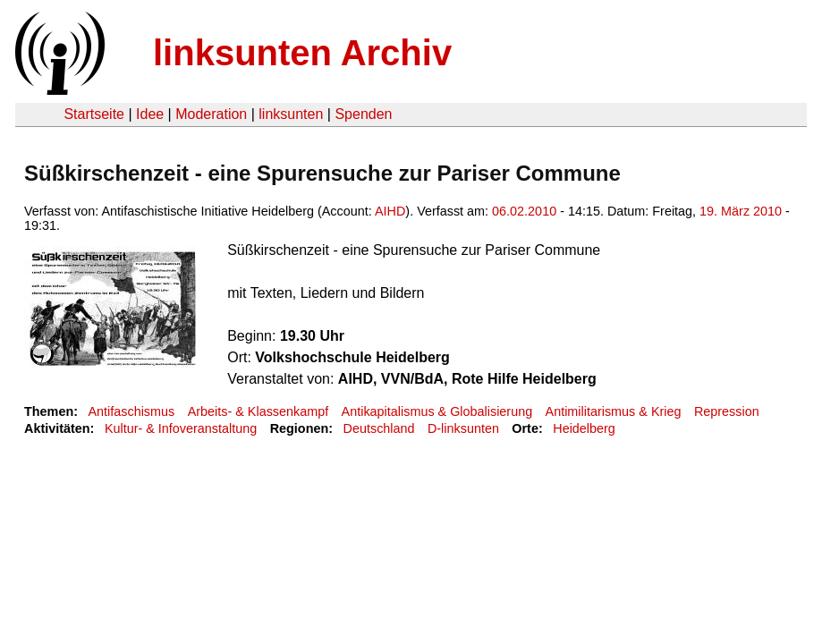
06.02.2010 (524, 211)
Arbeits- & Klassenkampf (258, 411)
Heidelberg (584, 428)
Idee (150, 114)
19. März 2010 (741, 211)
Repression (727, 411)
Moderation (211, 114)
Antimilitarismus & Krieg (614, 411)
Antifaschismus (131, 411)
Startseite (94, 114)
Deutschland (379, 428)
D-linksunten (463, 428)
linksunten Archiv (302, 53)
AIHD (390, 211)
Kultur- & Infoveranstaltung (181, 428)
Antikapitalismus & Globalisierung (437, 411)
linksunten (291, 114)
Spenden (363, 114)
